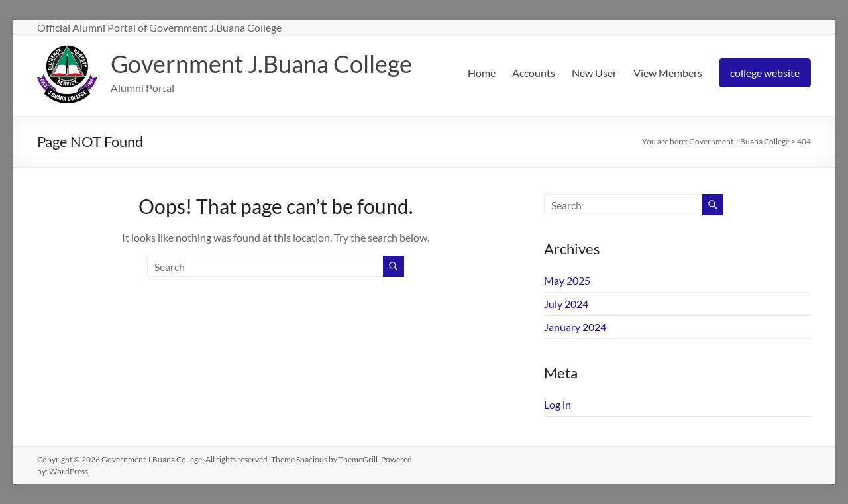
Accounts (534, 73)
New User (594, 73)
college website (765, 73)
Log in (557, 404)
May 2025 (567, 280)
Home (482, 73)
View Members (668, 73)
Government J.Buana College (261, 64)
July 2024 (566, 304)
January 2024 (575, 327)
